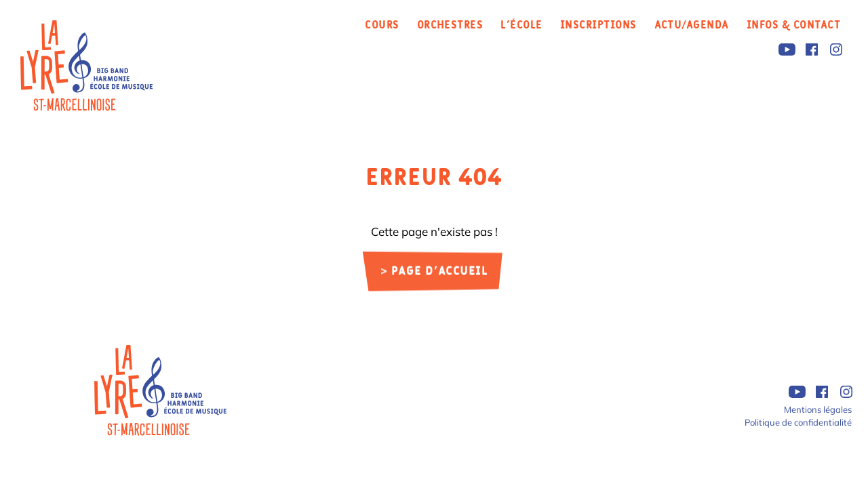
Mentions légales (818, 409)
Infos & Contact (793, 25)
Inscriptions (598, 25)
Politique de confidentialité (798, 422)
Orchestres (450, 25)
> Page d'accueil (434, 272)
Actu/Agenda (692, 25)
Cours (382, 25)
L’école (521, 25)
